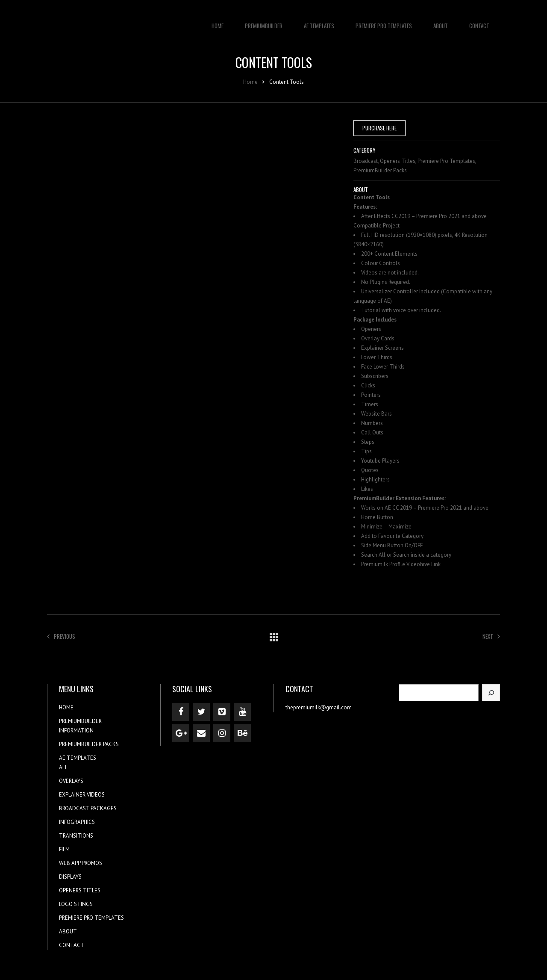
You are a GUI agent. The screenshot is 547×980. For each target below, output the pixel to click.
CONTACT (479, 21)
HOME (218, 21)
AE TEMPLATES (319, 21)
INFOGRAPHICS (77, 822)
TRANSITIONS (76, 836)
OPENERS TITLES (80, 890)
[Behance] (242, 733)
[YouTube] (242, 712)
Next (491, 636)
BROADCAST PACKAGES (88, 808)
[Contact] (201, 733)
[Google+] (181, 733)
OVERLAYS (71, 781)
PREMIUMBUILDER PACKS (89, 744)
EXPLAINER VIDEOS (82, 795)
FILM (64, 849)
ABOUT (441, 21)
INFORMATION (76, 731)
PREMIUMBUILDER (264, 21)
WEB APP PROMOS (81, 863)
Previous (61, 636)
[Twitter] (201, 712)
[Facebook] (181, 712)
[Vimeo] (222, 712)
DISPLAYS (70, 877)
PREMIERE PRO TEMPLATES (384, 21)
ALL (63, 767)
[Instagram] (222, 733)
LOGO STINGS (76, 904)
